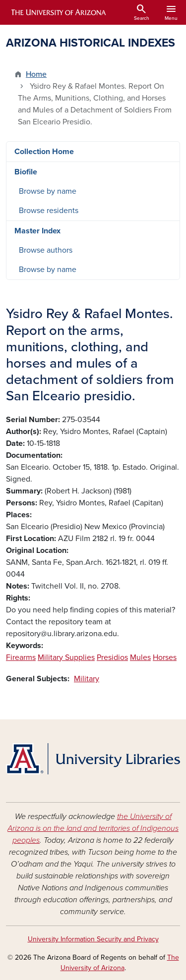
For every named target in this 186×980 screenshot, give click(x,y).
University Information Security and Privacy (93, 939)
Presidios (112, 657)
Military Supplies (66, 657)
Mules (140, 657)
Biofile (26, 172)
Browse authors (46, 250)
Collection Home (44, 152)
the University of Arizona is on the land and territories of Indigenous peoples (93, 828)
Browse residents (49, 211)
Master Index (37, 231)
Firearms (21, 657)
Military (87, 679)
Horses (165, 657)
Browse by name (48, 191)
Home (36, 74)
